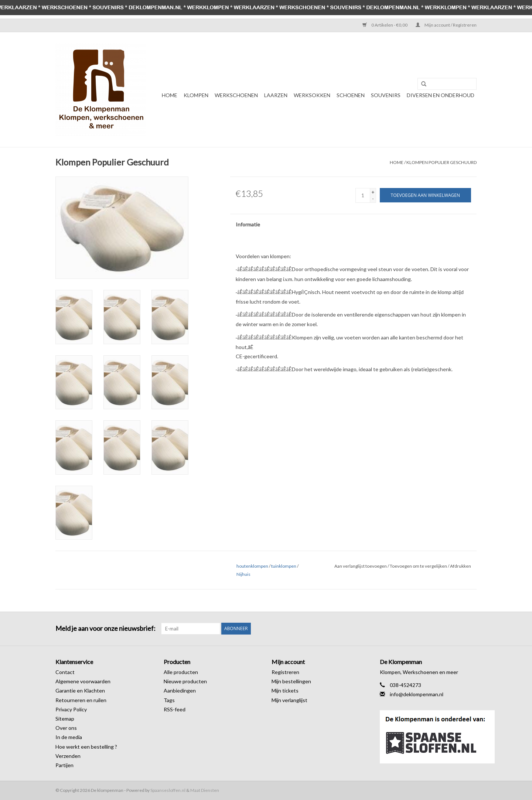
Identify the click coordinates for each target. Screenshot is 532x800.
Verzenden (68, 756)
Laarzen (276, 95)
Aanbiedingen (180, 690)
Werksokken (312, 95)
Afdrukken (461, 566)
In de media (69, 737)
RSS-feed (175, 709)
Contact (65, 672)
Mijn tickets (285, 690)
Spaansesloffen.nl (168, 790)
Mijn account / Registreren (446, 25)
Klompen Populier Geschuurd (441, 162)
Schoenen (351, 95)
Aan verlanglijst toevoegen (361, 566)
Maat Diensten (205, 790)
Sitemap (65, 719)
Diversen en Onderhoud (441, 95)
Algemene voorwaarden (83, 681)
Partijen (64, 765)
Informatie (248, 224)
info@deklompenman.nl (417, 694)
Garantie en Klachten (80, 690)
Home (170, 95)
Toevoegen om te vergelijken (419, 566)
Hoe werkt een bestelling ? (86, 747)
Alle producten (181, 672)
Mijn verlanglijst (289, 700)
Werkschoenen (236, 95)
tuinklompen (284, 566)
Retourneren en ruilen (81, 700)
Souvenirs (386, 95)
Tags (169, 700)
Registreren (285, 672)
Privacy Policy (71, 709)
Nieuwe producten (185, 681)
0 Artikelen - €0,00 (385, 25)
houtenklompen (252, 566)
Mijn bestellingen (291, 681)
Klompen (196, 95)
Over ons (66, 728)
